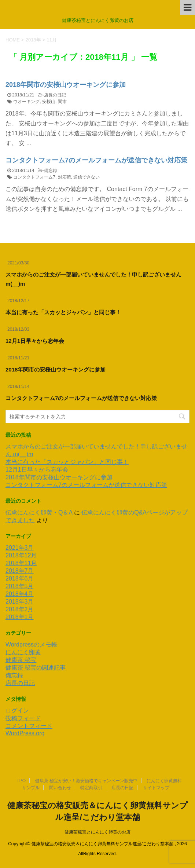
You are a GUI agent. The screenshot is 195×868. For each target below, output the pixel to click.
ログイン (17, 710)
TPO (21, 781)
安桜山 (49, 102)
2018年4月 (20, 594)
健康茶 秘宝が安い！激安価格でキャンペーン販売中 (86, 781)
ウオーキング (26, 102)
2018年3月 (20, 602)
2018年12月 (21, 555)
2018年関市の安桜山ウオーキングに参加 (66, 85)
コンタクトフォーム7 (34, 177)
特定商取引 (91, 788)
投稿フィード (23, 718)
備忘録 (51, 171)
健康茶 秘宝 (21, 660)
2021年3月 (20, 548)
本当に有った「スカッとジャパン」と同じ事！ (63, 312)
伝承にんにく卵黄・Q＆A (39, 512)
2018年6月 (20, 578)
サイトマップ (156, 788)
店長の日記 (55, 95)
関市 (62, 102)
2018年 (33, 40)
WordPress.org (25, 733)
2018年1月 (20, 617)
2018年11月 (21, 563)
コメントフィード (29, 726)
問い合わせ (60, 788)
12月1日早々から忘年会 (35, 341)
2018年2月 (20, 609)
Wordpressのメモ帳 (31, 644)
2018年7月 (20, 571)
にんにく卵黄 (23, 652)
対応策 (65, 177)
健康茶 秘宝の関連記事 (36, 668)
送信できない (87, 177)
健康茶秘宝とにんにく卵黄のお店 (97, 832)
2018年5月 (20, 586)
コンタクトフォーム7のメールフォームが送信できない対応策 (96, 160)
